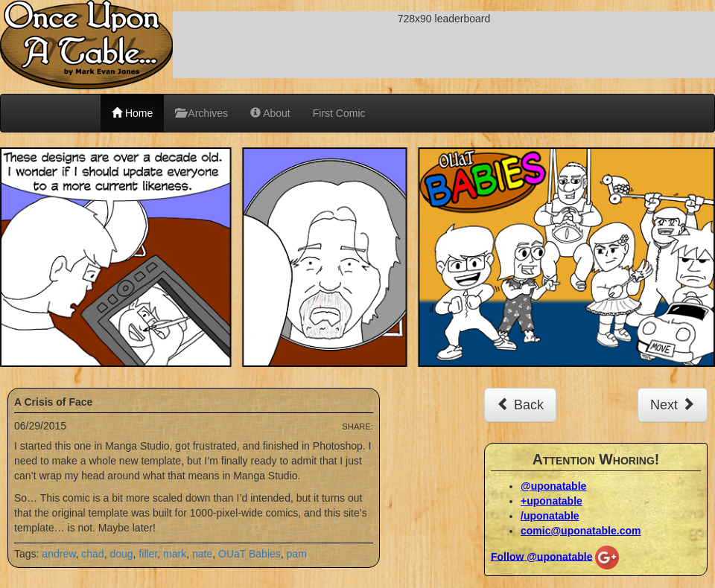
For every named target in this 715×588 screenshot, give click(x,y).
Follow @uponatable (542, 556)
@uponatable (553, 486)
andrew (58, 554)
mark (175, 554)
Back (520, 405)
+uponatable (552, 501)
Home (132, 113)
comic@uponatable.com (581, 531)
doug (121, 554)
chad (92, 554)
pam (297, 554)
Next (673, 405)
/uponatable (550, 516)
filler (148, 554)
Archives (201, 113)
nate (202, 554)
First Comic (339, 113)
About (270, 113)
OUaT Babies (250, 554)
